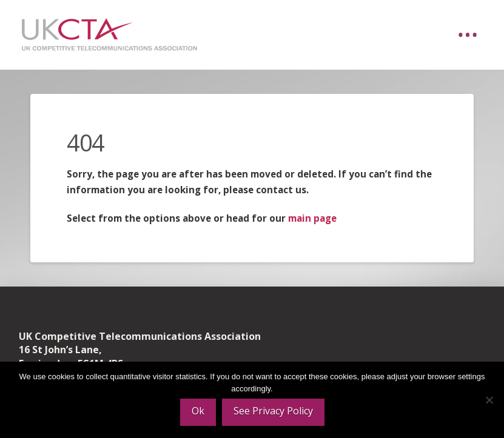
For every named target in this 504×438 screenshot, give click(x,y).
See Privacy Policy (273, 411)
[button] (468, 35)
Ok (198, 411)
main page (312, 218)
